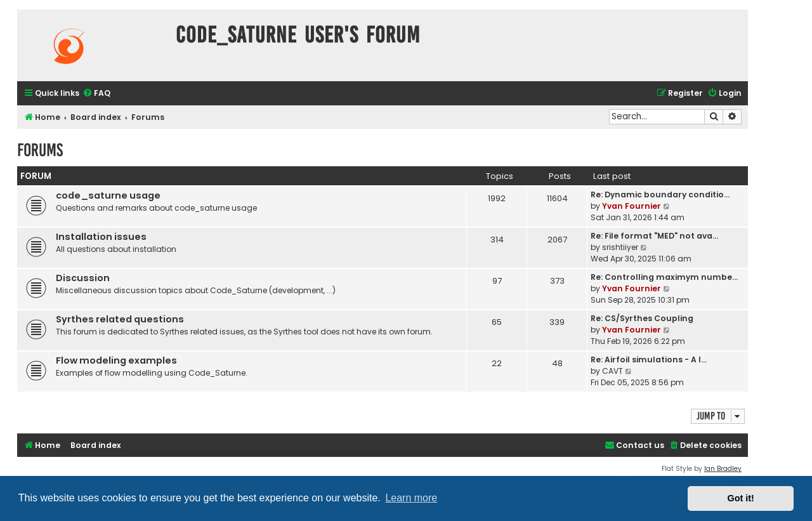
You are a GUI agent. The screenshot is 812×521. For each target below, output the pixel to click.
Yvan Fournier (632, 206)
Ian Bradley (723, 469)
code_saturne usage (108, 195)
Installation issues (101, 237)
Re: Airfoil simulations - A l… (649, 359)
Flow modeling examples (116, 360)
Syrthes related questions (120, 319)
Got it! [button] (741, 498)
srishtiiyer (620, 247)
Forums (40, 150)
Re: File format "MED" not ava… (654, 236)
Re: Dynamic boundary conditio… (660, 195)
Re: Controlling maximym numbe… (664, 277)
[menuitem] (96, 94)
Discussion (83, 278)
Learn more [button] (411, 498)
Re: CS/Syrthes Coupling (642, 318)
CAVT (612, 371)
